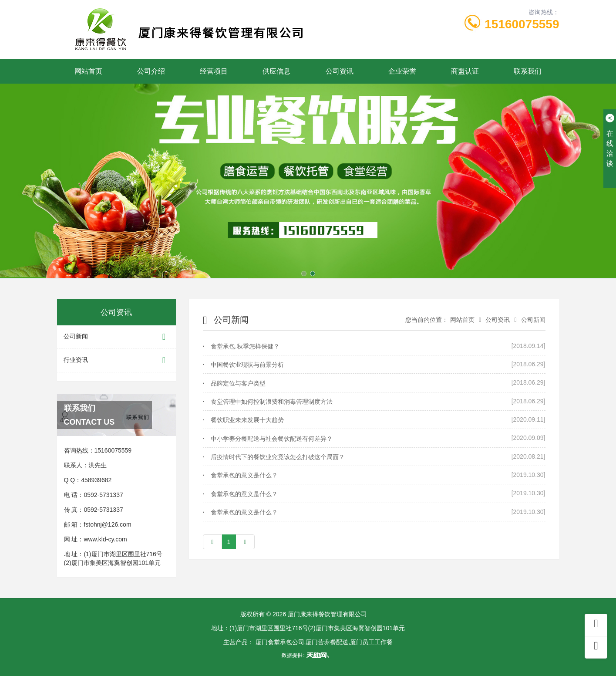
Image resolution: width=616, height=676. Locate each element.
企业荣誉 (402, 71)
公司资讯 (340, 71)
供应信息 (276, 71)
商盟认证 (465, 71)
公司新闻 (117, 337)
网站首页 (88, 71)
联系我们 (528, 71)
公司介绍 (151, 71)
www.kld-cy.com (105, 539)
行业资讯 (117, 360)
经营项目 (214, 71)
